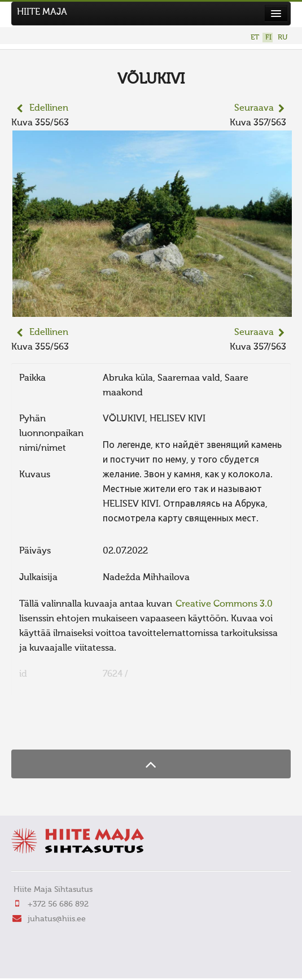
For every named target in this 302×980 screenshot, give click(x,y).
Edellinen (49, 108)
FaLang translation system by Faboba (51, 728)
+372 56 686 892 (58, 904)
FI (268, 38)
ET (255, 38)
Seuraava (254, 108)
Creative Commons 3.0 (224, 604)
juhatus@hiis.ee (57, 919)
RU (283, 38)
